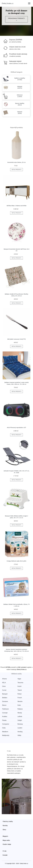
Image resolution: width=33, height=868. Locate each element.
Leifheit (20, 716)
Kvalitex (5, 716)
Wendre (20, 701)
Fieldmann (5, 709)
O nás (5, 851)
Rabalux (20, 709)
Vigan (19, 679)
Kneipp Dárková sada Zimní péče (17, 561)
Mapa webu (6, 840)
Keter (19, 705)
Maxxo (4, 705)
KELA (4, 683)
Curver (4, 690)
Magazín (5, 836)
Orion (4, 686)
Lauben (20, 728)
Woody (20, 713)
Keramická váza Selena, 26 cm (16, 162)
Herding (20, 732)
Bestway (20, 724)
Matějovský (6, 735)
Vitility (19, 735)
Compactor (6, 724)
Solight (20, 720)
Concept (5, 713)
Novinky (5, 826)
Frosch (20, 698)
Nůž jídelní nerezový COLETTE (16, 339)
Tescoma (20, 683)
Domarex (5, 701)
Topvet (20, 690)
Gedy (4, 728)
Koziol (19, 686)
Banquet (5, 694)
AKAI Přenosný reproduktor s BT (17, 427)
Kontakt (5, 855)
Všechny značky (8, 821)
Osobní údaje (7, 844)
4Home (4, 679)
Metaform (5, 732)
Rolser (20, 694)
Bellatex (5, 698)
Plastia (4, 720)
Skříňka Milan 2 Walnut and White (16, 206)
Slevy (4, 830)
